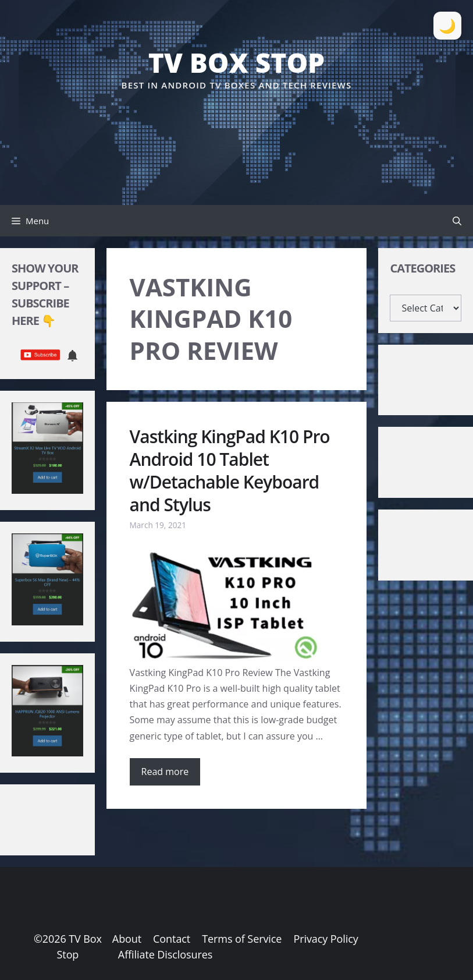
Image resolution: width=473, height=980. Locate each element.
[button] (457, 221)
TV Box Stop (236, 62)
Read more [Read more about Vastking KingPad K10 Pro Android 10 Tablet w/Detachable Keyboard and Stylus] (165, 772)
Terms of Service (242, 939)
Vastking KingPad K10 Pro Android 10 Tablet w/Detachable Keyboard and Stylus (230, 470)
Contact (172, 939)
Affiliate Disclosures (165, 954)
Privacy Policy (326, 939)
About (127, 939)
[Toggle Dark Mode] (447, 26)
